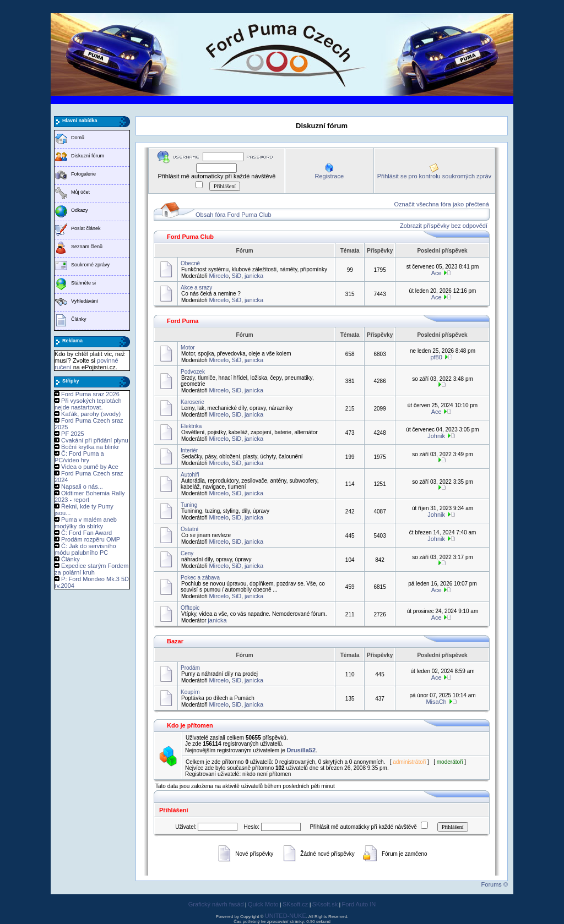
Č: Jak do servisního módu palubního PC (85, 549)
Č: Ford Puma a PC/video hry (79, 457)
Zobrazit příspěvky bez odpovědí (444, 226)
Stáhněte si (83, 283)
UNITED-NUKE (286, 916)
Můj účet (80, 192)
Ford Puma (183, 321)
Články (79, 319)
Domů (78, 138)
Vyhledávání (85, 301)
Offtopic (190, 608)
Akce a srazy (196, 288)
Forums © (495, 884)
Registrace (329, 176)
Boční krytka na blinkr (90, 447)
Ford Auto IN (359, 904)
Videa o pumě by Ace (90, 467)
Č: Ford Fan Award (86, 533)
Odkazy (80, 210)
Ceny (187, 553)
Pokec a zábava (200, 578)
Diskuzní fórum (88, 156)
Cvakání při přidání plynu (95, 440)
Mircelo (219, 276)
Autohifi (190, 475)
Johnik (436, 436)
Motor (188, 348)
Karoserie (192, 402)
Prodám (190, 668)
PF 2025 (73, 434)
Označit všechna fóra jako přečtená (442, 204)
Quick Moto (263, 904)
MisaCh (436, 702)
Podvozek (193, 372)
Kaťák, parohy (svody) (91, 414)
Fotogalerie (83, 174)
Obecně (190, 263)
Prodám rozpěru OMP (91, 539)
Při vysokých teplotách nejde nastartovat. (88, 404)
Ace (436, 273)
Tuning (189, 505)
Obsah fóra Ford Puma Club (234, 215)
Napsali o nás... (82, 486)
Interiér (189, 450)
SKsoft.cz (295, 904)
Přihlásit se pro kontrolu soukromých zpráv (434, 176)
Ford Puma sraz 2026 (90, 394)
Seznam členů (87, 247)
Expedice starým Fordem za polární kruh (91, 569)
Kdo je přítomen (190, 725)
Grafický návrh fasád (216, 904)
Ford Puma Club (190, 237)
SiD (237, 276)
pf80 (436, 357)
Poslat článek (86, 228)
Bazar (175, 641)
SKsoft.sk (325, 904)
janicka (254, 276)
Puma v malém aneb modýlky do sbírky (86, 523)
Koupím (190, 692)
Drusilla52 (302, 750)
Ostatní (189, 529)
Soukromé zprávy (90, 265)
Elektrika (191, 426)
